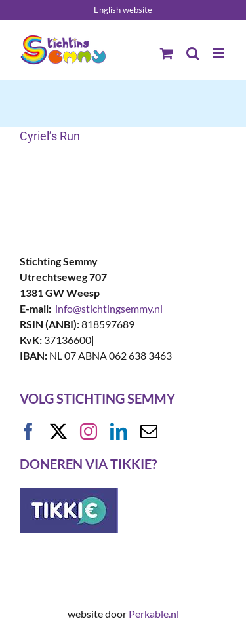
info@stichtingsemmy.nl (109, 308)
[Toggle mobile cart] (167, 53)
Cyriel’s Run (50, 136)
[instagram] (89, 431)
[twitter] (58, 431)
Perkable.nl (154, 614)
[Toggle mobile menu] (219, 53)
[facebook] (28, 431)
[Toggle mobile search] (193, 53)
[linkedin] (119, 431)
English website (123, 10)
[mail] (149, 431)
